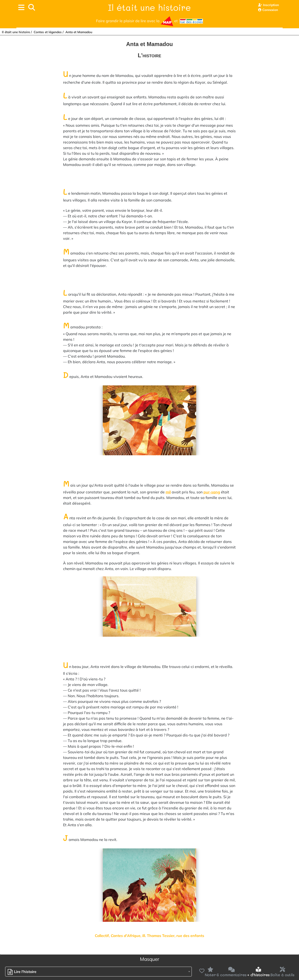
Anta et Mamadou (79, 32)
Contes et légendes (48, 32)
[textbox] (23, 972)
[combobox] (98, 972)
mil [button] (168, 492)
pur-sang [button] (212, 492)
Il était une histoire (149, 7)
